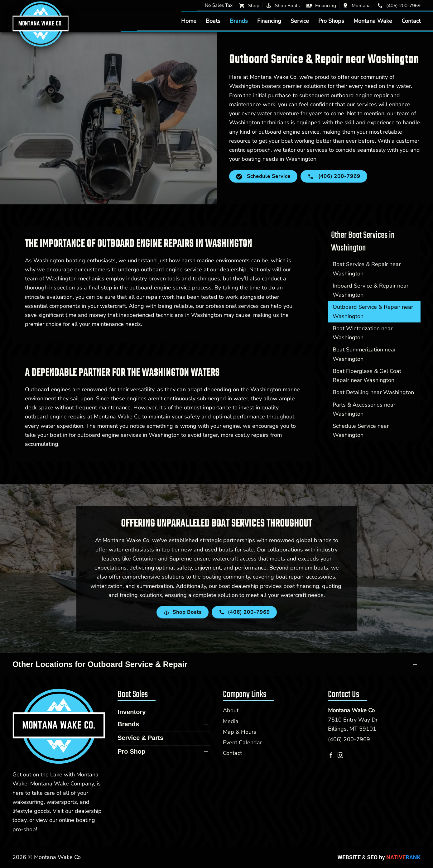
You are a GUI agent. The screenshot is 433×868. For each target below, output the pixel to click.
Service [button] (300, 21)
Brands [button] (239, 21)
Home (189, 21)
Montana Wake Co (351, 710)
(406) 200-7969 (349, 739)
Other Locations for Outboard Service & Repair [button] (100, 664)
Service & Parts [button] (140, 738)
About (231, 710)
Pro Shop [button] (131, 751)
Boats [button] (213, 21)
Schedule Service (263, 176)
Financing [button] (269, 21)
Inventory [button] (132, 712)
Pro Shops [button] (331, 21)
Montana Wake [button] (373, 21)
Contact (411, 21)
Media (231, 721)
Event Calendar (242, 742)
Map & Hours (240, 732)
